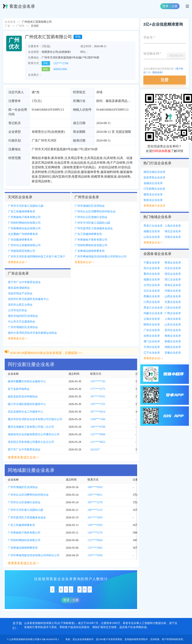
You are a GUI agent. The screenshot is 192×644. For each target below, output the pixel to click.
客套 (68, 639)
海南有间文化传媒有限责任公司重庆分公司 (34, 434)
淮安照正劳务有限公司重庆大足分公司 (31, 442)
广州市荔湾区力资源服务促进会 (94, 228)
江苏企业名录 (173, 308)
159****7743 (98, 381)
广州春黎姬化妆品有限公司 (24, 228)
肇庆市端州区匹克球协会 (23, 316)
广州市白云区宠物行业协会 (91, 217)
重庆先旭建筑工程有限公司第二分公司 (31, 427)
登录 (165, 6)
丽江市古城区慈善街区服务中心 (27, 404)
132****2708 (61, 63)
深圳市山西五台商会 (20, 305)
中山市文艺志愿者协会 (22, 322)
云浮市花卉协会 (18, 310)
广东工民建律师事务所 (22, 212)
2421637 (95, 450)
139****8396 (95, 555)
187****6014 (98, 412)
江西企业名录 (152, 302)
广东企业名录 (152, 330)
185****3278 (95, 502)
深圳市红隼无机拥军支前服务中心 (28, 299)
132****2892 (95, 548)
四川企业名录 (152, 268)
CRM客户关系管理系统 (110, 639)
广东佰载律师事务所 (20, 240)
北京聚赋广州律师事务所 (23, 234)
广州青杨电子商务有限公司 (24, 217)
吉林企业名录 (152, 336)
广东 (7, 26)
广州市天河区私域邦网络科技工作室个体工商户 (37, 257)
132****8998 (98, 434)
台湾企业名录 (152, 285)
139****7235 (98, 404)
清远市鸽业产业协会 (20, 293)
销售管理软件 (141, 639)
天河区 (35, 26)
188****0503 (95, 487)
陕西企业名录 (152, 325)
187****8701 (98, 397)
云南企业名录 (152, 319)
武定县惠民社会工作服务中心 (25, 412)
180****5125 (95, 510)
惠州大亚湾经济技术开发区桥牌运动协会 (32, 333)
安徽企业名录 (173, 353)
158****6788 (98, 427)
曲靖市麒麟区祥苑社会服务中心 (27, 381)
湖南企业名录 (173, 347)
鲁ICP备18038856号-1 (48, 639)
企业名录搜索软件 (84, 639)
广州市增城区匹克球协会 (90, 206)
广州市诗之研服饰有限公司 (24, 245)
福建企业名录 (152, 231)
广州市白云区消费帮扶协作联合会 (95, 212)
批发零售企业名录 (154, 178)
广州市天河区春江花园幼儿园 (26, 206)
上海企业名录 (173, 226)
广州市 (20, 26)
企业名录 (10, 22)
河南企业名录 (173, 237)
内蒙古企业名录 (153, 313)
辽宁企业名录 (152, 353)
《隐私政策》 (157, 72)
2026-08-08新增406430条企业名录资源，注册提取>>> (46, 349)
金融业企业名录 (153, 183)
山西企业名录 (173, 296)
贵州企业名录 (173, 330)
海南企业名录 (173, 336)
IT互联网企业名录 (154, 189)
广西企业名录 (173, 313)
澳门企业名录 (152, 341)
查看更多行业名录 (154, 206)
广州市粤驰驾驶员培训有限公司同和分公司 (101, 257)
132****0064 (95, 540)
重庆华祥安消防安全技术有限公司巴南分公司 (35, 419)
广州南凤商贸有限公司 (22, 251)
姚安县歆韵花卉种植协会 (23, 397)
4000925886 (60, 69)
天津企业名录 (152, 347)
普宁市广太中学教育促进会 (24, 282)
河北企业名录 (173, 268)
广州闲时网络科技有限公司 (24, 223)
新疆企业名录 (173, 341)
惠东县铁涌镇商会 (19, 288)
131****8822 (98, 442)
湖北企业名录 (173, 231)
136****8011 (95, 495)
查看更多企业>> (18, 262)
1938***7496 (98, 419)
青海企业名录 (173, 285)
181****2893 (95, 518)
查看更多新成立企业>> (24, 457)
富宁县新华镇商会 (19, 389)
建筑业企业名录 (153, 194)
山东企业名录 (152, 237)
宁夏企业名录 (152, 263)
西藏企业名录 (152, 296)
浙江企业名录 (173, 279)
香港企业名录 (173, 263)
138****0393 (95, 525)
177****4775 (98, 389)
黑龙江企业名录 (153, 226)
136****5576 (95, 533)
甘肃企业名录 (173, 302)
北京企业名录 (152, 291)
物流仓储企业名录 (154, 172)
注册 (174, 6)
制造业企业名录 (153, 200)
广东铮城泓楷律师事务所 (90, 251)
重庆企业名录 (152, 274)
